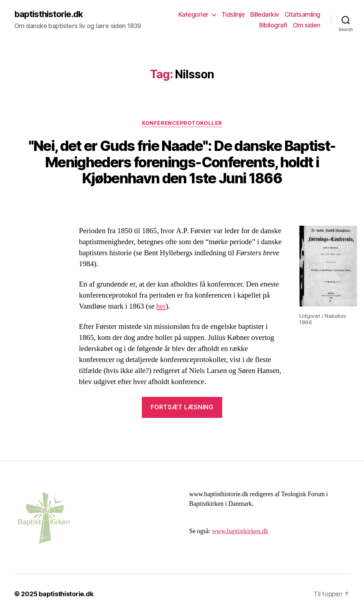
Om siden (307, 25)
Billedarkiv (265, 14)
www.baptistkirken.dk (240, 531)
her (161, 306)
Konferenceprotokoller (182, 123)
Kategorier (194, 14)
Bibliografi (273, 25)
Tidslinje (233, 14)
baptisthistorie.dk (49, 14)
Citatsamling (303, 14)
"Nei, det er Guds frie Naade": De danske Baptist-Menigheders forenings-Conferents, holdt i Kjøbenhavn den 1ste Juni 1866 (182, 162)
